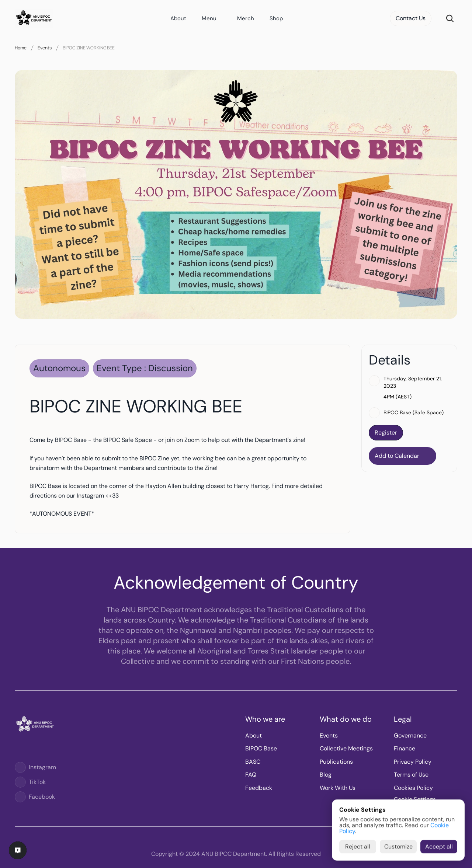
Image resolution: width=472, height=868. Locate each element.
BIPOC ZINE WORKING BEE (89, 48)
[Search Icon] (450, 18)
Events (45, 48)
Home (21, 48)
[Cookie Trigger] (415, 799)
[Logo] (20, 767)
